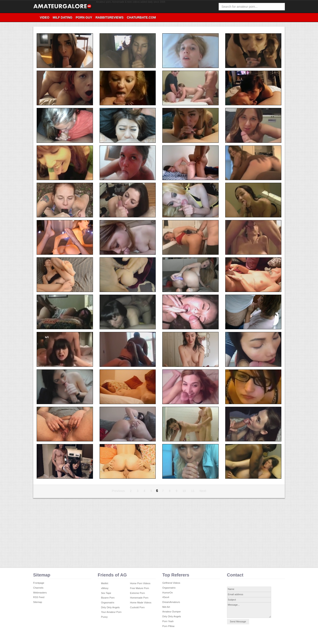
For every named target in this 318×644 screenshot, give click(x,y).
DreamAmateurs (171, 602)
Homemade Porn (139, 598)
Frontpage (39, 583)
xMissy (105, 588)
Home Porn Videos (140, 583)
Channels (38, 588)
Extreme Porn (137, 593)
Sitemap (38, 602)
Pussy (104, 617)
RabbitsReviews (109, 17)
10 (184, 491)
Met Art (166, 607)
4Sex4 (166, 597)
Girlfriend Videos (171, 583)
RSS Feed (39, 597)
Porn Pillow (168, 626)
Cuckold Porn (137, 607)
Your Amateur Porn (111, 612)
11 (193, 491)
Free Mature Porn (140, 588)
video (45, 17)
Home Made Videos (141, 603)
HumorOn (168, 593)
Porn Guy (84, 17)
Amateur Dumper (172, 612)
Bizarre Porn (108, 598)
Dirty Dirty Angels (110, 607)
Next (203, 491)
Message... (249, 610)
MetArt (105, 583)
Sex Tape (106, 593)
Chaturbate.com (141, 17)
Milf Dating (63, 17)
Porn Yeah (168, 621)
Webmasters (40, 593)
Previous (118, 491)
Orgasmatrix (108, 603)
